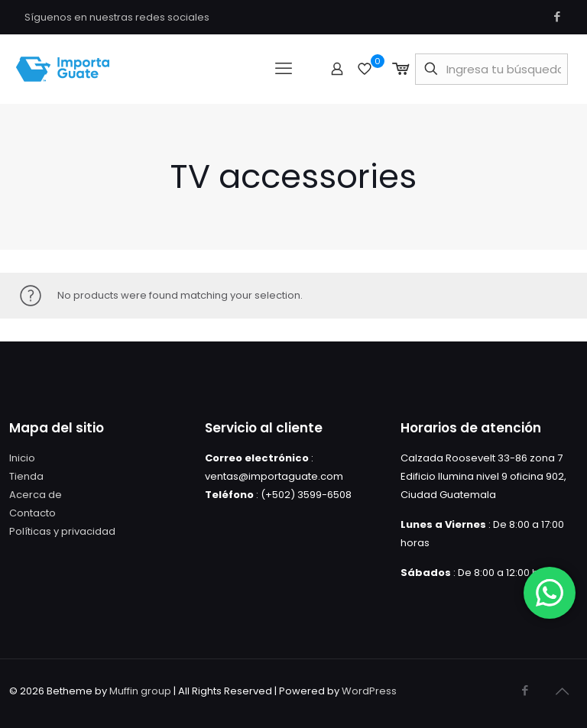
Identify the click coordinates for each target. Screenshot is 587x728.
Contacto (32, 513)
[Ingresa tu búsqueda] (491, 69)
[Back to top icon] (562, 691)
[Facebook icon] (557, 16)
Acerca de (36, 495)
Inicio (22, 458)
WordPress (369, 691)
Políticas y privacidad (62, 531)
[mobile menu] (284, 69)
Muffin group (140, 691)
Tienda (26, 476)
